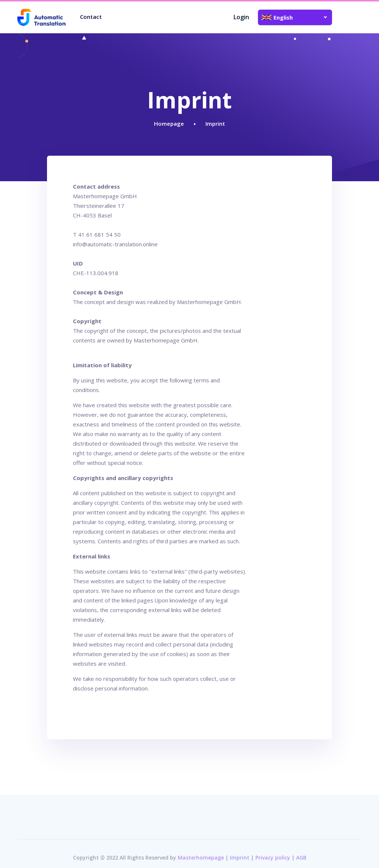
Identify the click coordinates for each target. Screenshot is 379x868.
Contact (91, 17)
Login (241, 17)
